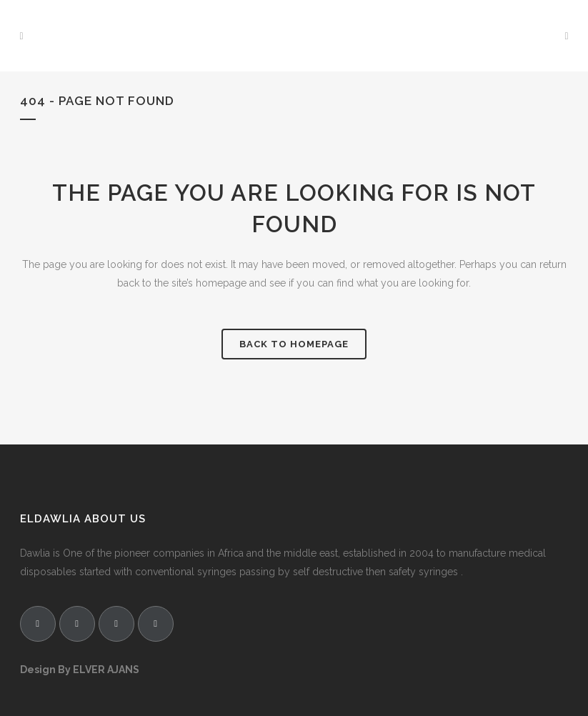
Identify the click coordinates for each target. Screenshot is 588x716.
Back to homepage (294, 344)
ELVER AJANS (106, 670)
